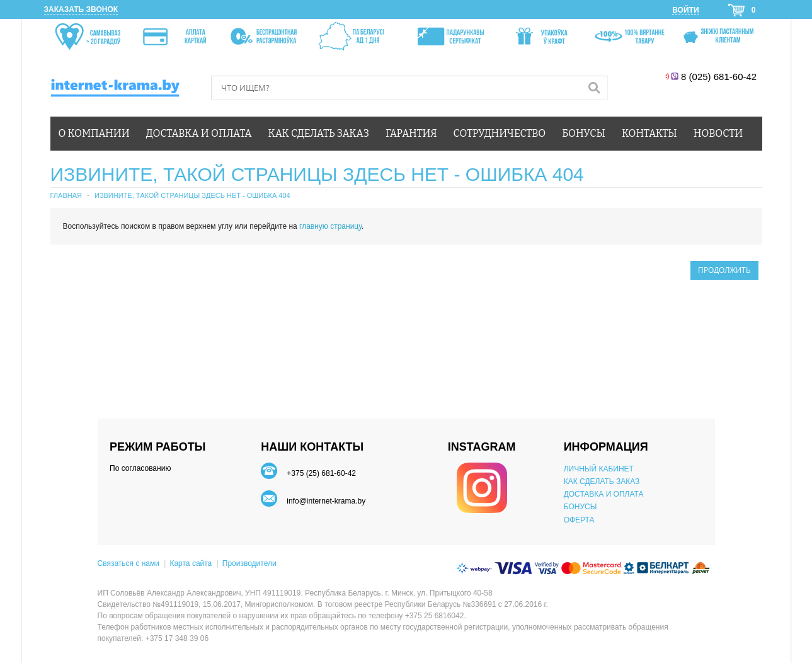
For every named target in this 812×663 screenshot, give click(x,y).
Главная (66, 195)
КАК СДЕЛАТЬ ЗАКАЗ (602, 481)
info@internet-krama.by (326, 501)
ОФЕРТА (579, 520)
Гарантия (411, 133)
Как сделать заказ (319, 133)
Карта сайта (191, 563)
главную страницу (330, 226)
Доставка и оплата (199, 133)
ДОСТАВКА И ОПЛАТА (604, 494)
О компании (94, 133)
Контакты (649, 133)
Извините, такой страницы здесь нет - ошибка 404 (192, 195)
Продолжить (724, 270)
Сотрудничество (500, 133)
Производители (249, 563)
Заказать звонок (81, 9)
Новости (718, 133)
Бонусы (584, 133)
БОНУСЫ (580, 507)
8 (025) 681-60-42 (720, 77)
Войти (685, 10)
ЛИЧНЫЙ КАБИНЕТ (599, 469)
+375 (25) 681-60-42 (321, 473)
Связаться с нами (129, 563)
